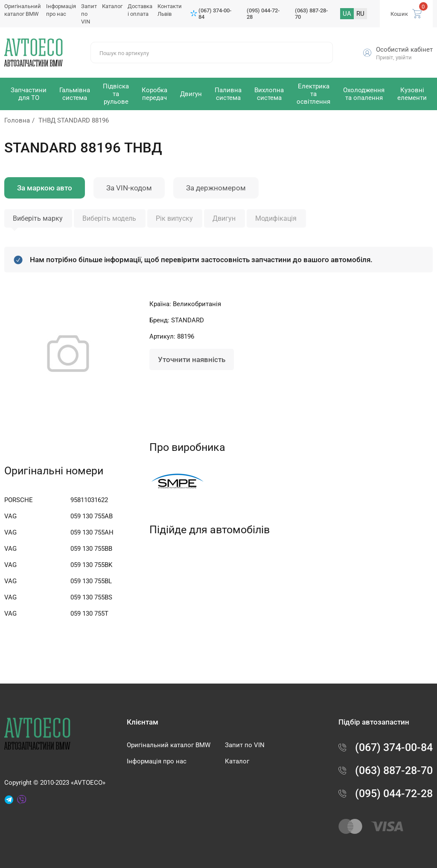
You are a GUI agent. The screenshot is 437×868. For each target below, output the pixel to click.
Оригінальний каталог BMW (169, 745)
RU (360, 14)
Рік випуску (174, 218)
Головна (17, 120)
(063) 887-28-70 (311, 14)
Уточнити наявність (192, 359)
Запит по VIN (245, 745)
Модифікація (276, 218)
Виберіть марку (38, 218)
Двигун (224, 218)
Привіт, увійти (394, 57)
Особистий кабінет (404, 50)
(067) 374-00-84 (215, 14)
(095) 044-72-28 (263, 14)
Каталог (112, 6)
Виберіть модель (109, 218)
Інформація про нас (157, 761)
